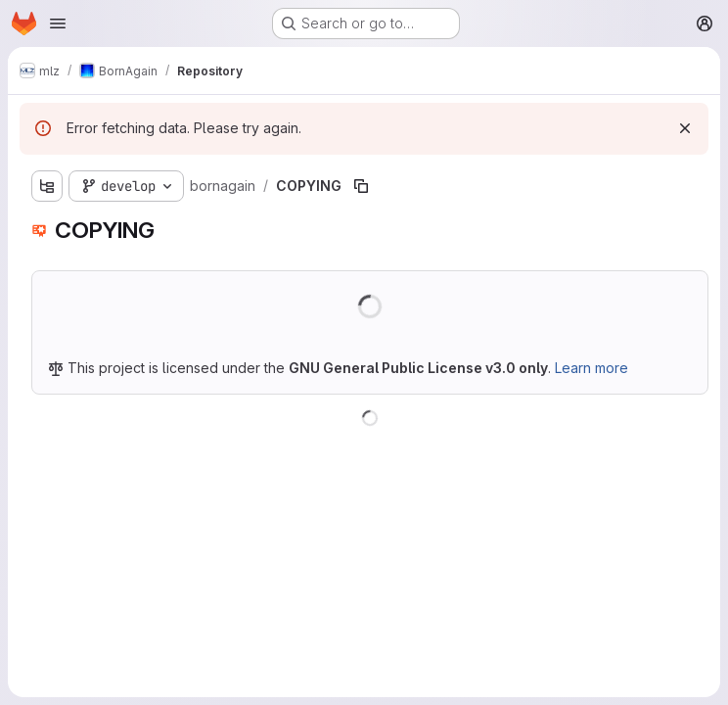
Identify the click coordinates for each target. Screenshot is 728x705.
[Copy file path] (361, 186)
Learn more (591, 368)
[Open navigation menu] (58, 23)
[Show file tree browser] (47, 186)
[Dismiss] (685, 128)
